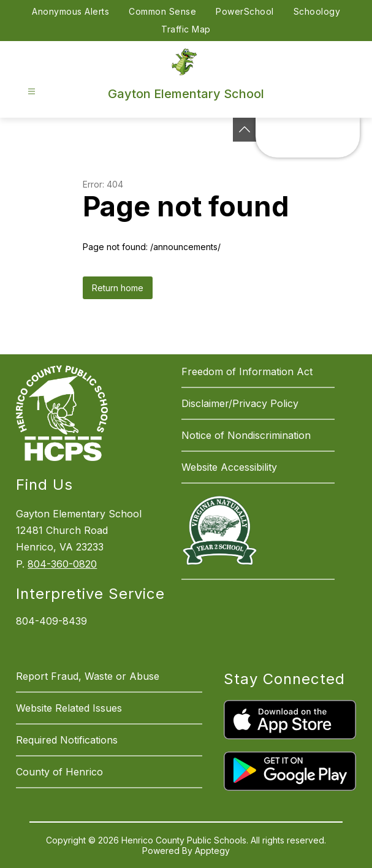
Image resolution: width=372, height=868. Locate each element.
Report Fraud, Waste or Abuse (88, 676)
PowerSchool (245, 11)
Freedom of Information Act (247, 371)
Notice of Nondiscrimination (246, 435)
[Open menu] (32, 92)
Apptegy (212, 851)
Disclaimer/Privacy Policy (240, 403)
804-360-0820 (62, 564)
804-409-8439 (51, 621)
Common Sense (162, 11)
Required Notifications (67, 740)
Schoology (317, 11)
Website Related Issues (69, 708)
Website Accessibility (229, 467)
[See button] (245, 130)
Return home (118, 288)
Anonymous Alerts (70, 11)
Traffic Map (186, 29)
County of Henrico (59, 772)
